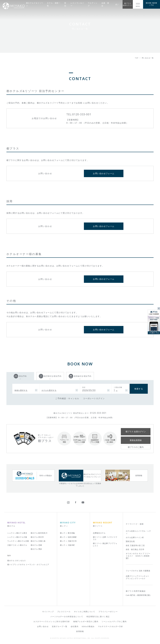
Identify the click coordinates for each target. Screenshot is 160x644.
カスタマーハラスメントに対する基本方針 (52, 622)
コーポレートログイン (94, 398)
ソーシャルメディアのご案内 (114, 622)
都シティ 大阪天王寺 (68, 541)
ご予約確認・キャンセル (67, 398)
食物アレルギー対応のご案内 (86, 622)
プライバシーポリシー (108, 612)
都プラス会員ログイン (128, 4)
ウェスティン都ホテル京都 (18, 541)
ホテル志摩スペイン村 (135, 538)
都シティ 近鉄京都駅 (68, 537)
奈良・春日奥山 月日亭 (135, 550)
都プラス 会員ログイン (136, 432)
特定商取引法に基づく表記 (98, 617)
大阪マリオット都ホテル (17, 545)
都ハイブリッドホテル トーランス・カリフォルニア (28, 565)
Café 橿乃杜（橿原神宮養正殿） (139, 595)
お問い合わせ (43, 627)
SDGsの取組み (88, 627)
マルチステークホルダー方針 (110, 627)
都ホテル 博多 (36, 549)
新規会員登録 (136, 440)
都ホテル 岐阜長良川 (39, 533)
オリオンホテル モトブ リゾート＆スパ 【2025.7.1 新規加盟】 (138, 556)
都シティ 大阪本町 (67, 545)
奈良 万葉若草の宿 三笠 (135, 546)
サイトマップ (48, 612)
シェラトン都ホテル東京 (17, 533)
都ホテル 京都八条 (38, 541)
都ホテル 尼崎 (36, 545)
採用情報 (80, 631)
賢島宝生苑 (130, 541)
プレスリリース (64, 612)
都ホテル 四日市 (37, 537)
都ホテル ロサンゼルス (17, 561)
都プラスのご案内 (136, 447)
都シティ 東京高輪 (67, 533)
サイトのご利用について (85, 612)
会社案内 (75, 627)
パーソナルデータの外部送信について (67, 617)
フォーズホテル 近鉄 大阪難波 (138, 571)
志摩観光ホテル (99, 533)
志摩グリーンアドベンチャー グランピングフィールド (137, 577)
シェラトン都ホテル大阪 (17, 537)
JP (117, 4)
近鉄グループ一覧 (60, 627)
